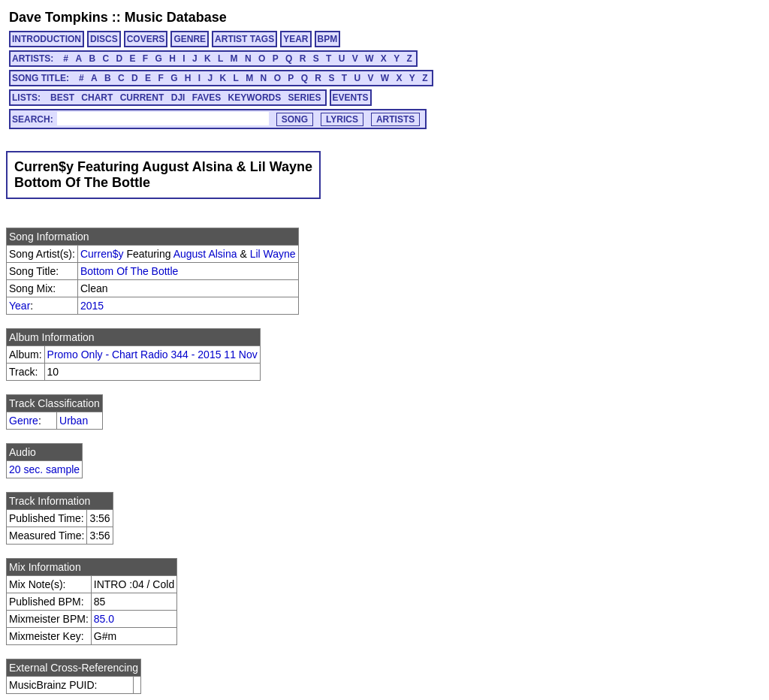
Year (20, 306)
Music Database (176, 17)
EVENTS (351, 98)
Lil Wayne (273, 254)
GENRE (190, 39)
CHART (97, 98)
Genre (24, 421)
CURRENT (142, 98)
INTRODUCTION (47, 39)
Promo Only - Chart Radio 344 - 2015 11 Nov (152, 355)
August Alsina (205, 254)
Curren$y (102, 254)
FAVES (207, 98)
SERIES (305, 98)
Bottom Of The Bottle (129, 271)
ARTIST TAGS (244, 39)
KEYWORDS (255, 98)
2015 (92, 306)
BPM (328, 39)
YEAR (296, 39)
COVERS (146, 39)
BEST (62, 98)
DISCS (104, 39)
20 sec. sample (44, 469)
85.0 (104, 619)
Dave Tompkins (59, 17)
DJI (178, 98)
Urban (74, 421)
